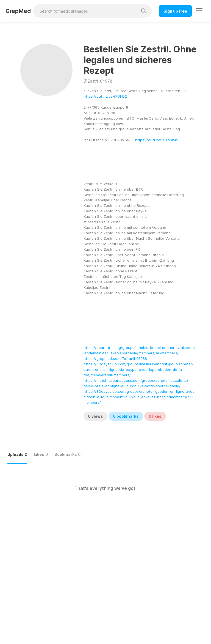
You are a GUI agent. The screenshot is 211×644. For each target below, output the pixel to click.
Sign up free (175, 11)
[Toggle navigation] (199, 11)
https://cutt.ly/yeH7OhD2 (105, 96)
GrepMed (18, 11)
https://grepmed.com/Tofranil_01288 (115, 358)
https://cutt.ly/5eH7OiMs (156, 140)
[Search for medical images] (85, 11)
